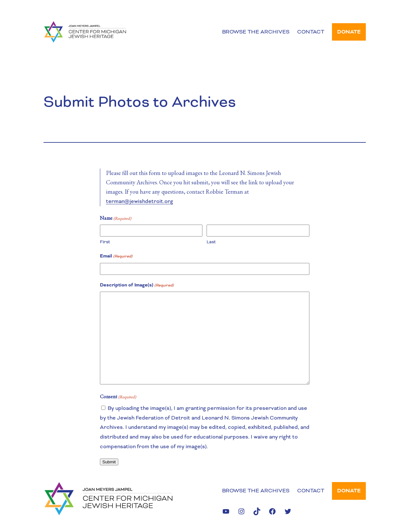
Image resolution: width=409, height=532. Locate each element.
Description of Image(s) (137, 285)
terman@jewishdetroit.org (140, 201)
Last (211, 242)
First (105, 242)
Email (116, 256)
